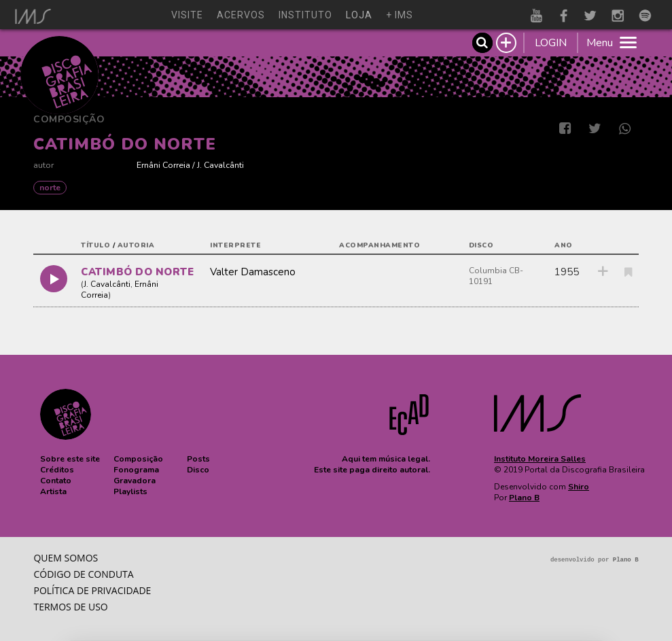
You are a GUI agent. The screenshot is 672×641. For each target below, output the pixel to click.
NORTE (50, 188)
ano (564, 245)
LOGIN (551, 43)
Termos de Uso (70, 607)
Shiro (579, 487)
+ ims (400, 15)
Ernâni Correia (163, 165)
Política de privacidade (92, 590)
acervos (241, 15)
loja (359, 15)
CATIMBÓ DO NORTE (137, 272)
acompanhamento (379, 245)
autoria (136, 245)
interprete (235, 245)
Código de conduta (83, 574)
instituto (305, 15)
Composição (69, 119)
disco (481, 245)
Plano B (524, 498)
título (95, 245)
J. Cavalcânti (220, 165)
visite (187, 15)
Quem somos (66, 558)
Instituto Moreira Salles (540, 459)
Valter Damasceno (253, 272)
